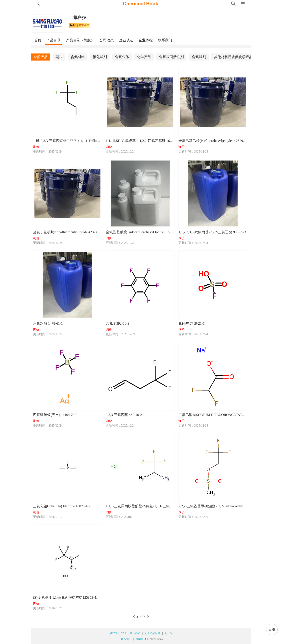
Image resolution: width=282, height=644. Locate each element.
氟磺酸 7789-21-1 (192, 323)
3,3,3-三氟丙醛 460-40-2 (124, 415)
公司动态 (107, 40)
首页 (38, 40)
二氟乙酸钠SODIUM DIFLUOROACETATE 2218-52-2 (213, 415)
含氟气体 (122, 57)
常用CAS (135, 633)
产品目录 (54, 40)
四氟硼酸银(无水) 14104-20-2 (55, 415)
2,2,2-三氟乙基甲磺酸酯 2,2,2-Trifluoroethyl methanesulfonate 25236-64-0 (213, 506)
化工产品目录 (152, 633)
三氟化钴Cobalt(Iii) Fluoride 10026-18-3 (63, 506)
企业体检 (146, 40)
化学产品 (144, 57)
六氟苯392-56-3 (118, 323)
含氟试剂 (199, 57)
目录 (272, 629)
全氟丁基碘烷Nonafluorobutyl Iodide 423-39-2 (67, 232)
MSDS (113, 633)
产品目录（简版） (80, 40)
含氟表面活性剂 (171, 57)
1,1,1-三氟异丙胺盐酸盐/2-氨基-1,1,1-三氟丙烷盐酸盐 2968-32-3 (140, 506)
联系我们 (165, 40)
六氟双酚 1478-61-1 (48, 323)
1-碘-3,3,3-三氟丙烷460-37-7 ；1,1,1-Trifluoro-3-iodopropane (67, 141)
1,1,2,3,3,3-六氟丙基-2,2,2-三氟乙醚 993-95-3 (212, 232)
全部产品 (41, 57)
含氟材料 (78, 57)
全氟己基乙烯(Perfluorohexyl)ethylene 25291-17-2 (213, 141)
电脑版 (139, 639)
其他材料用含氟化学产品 (233, 57)
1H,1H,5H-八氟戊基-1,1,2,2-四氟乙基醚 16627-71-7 (140, 141)
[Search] (233, 4)
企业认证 (126, 40)
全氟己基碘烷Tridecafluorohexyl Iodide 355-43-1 (140, 232)
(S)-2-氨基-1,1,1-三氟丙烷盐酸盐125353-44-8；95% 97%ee (67, 597)
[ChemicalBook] (141, 4)
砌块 (59, 57)
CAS (123, 633)
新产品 (169, 633)
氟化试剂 (100, 57)
